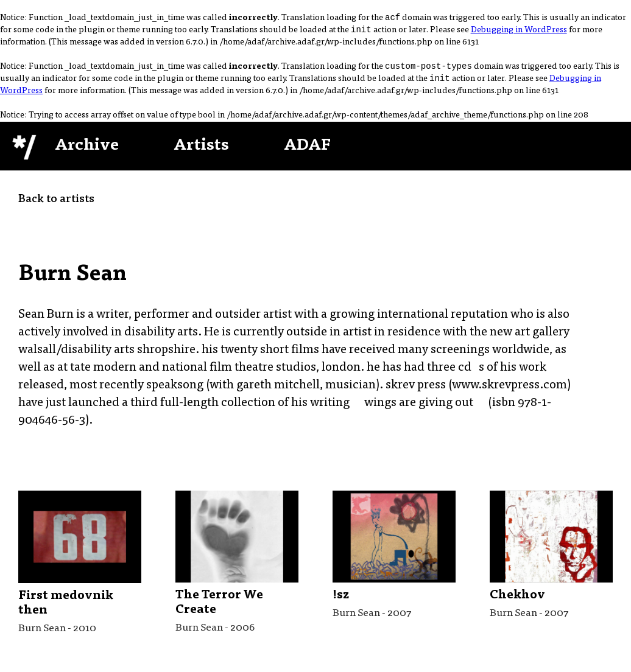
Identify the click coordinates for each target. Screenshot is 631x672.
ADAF (307, 151)
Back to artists (56, 205)
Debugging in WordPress (519, 33)
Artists (201, 151)
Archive (87, 151)
